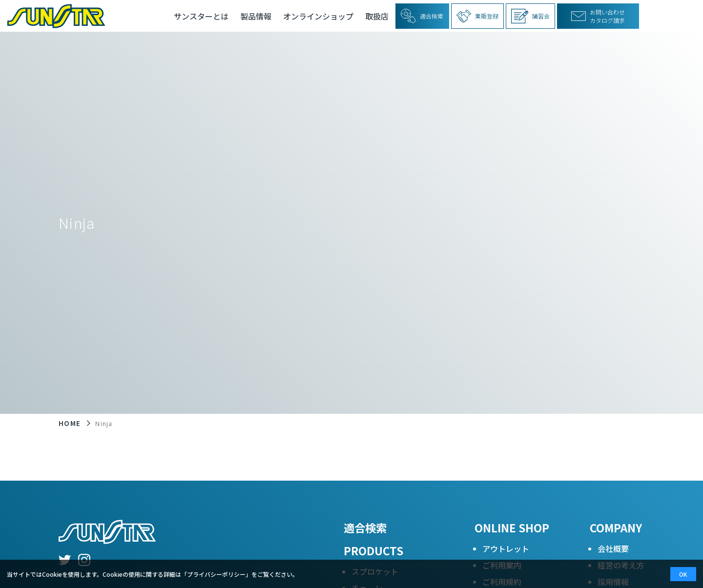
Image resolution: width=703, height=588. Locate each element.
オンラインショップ (318, 16)
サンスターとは (201, 16)
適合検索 (365, 527)
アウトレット (506, 548)
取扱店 (377, 16)
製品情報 (256, 16)
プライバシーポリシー (216, 574)
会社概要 (613, 548)
